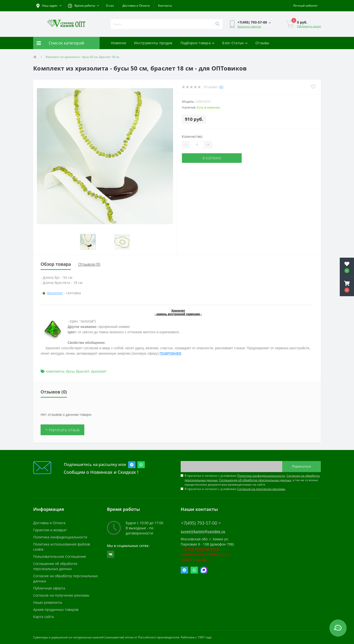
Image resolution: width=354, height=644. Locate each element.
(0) (221, 87)
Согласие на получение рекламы (61, 595)
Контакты (165, 6)
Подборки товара (198, 43)
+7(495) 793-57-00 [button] (201, 523)
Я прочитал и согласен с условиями (235, 489)
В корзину (212, 158)
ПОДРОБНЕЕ (171, 353)
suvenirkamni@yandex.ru (203, 531)
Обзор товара (56, 264)
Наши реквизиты (48, 602)
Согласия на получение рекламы (261, 489)
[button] (83, 6)
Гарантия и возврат (50, 530)
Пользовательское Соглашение (60, 556)
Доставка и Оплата (136, 6)
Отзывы (262, 43)
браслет (83, 371)
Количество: (192, 136)
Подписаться (302, 466)
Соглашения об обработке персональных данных (255, 480)
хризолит (99, 371)
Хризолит (55, 293)
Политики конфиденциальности (261, 476)
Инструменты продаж (153, 43)
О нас (110, 6)
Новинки (118, 43)
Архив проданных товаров (56, 609)
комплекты (55, 371)
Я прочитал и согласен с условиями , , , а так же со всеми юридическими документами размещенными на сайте (252, 480)
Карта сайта (44, 617)
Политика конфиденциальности (60, 537)
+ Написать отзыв (62, 430)
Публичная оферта (49, 588)
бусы (70, 371)
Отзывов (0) (89, 264)
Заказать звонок (249, 26)
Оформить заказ (309, 26)
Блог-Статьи (235, 43)
